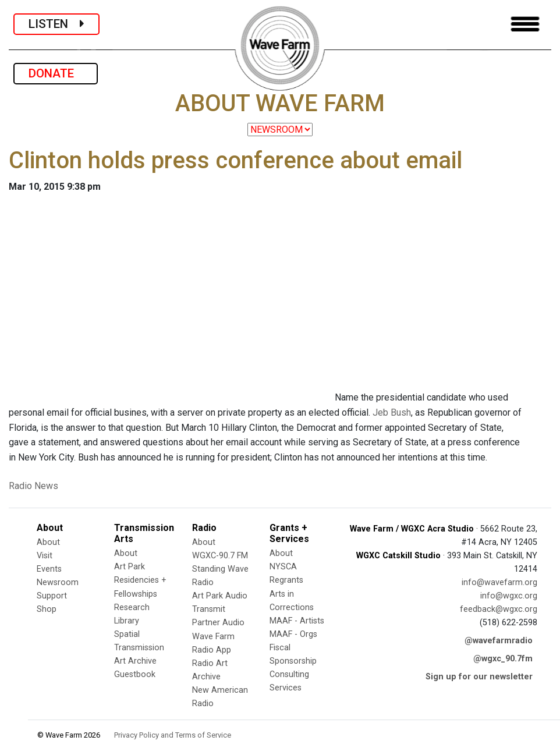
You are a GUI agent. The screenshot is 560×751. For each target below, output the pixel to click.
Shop (47, 609)
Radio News (33, 486)
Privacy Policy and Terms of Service (173, 735)
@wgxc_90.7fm (503, 659)
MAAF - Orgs (293, 634)
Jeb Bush (392, 412)
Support (52, 596)
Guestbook (135, 674)
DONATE (56, 73)
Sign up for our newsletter (479, 677)
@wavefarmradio (499, 641)
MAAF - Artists (297, 621)
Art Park (130, 567)
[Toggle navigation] (525, 24)
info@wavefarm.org (499, 582)
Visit (45, 556)
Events (49, 569)
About (48, 542)
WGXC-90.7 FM (220, 556)
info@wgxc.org (509, 596)
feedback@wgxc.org (499, 609)
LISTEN (56, 24)
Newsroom (58, 582)
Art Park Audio (220, 596)
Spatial (127, 634)
